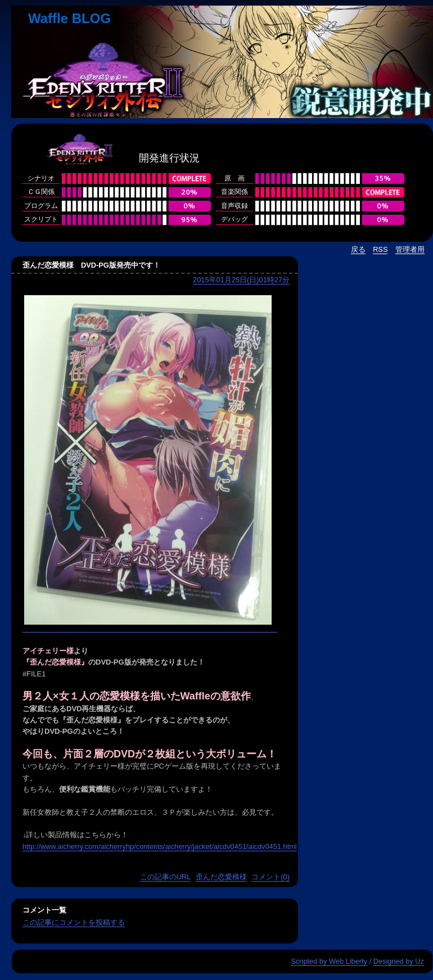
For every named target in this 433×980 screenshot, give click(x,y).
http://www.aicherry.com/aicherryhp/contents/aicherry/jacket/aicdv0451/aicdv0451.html (160, 846)
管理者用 (410, 249)
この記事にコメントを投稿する (74, 922)
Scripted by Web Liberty (329, 961)
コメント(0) (270, 877)
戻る (358, 249)
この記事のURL (166, 877)
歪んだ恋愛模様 (221, 877)
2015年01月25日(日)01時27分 (241, 280)
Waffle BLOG (69, 18)
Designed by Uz (399, 961)
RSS (380, 249)
